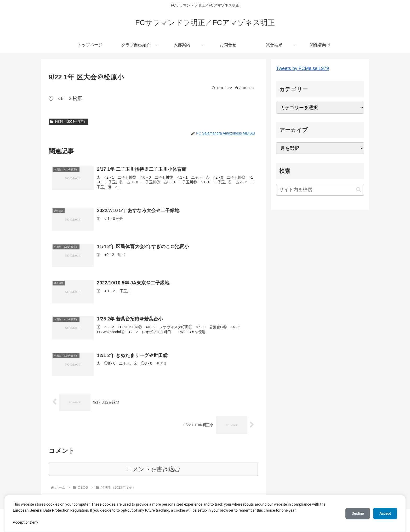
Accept (385, 513)
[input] (320, 190)
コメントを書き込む (153, 469)
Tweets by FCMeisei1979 (303, 68)
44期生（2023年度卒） (69, 122)
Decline (358, 513)
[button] (359, 189)
